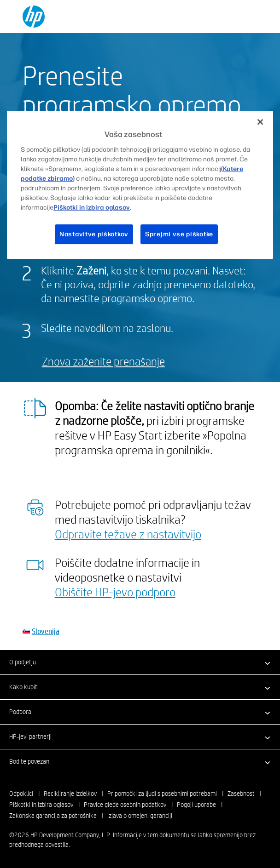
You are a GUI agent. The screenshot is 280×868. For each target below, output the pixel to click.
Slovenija (46, 631)
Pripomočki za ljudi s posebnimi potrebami (162, 794)
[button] (140, 662)
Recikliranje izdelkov (70, 794)
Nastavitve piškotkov (94, 234)
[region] (140, 185)
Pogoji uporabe (196, 805)
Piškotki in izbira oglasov (41, 805)
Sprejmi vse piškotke (179, 234)
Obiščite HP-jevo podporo (115, 592)
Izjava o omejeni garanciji (140, 816)
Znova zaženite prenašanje (103, 361)
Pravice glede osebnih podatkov (125, 805)
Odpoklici (21, 794)
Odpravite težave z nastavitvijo (128, 534)
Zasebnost (241, 794)
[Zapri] (260, 122)
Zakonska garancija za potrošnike (53, 816)
